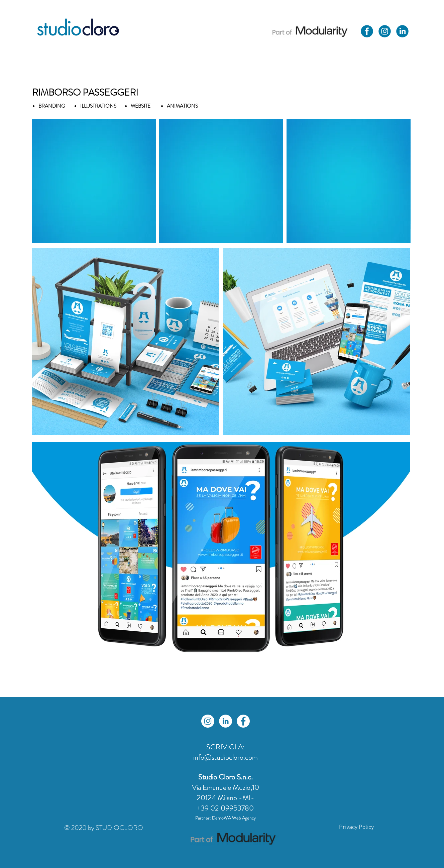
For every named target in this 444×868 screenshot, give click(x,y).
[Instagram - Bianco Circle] (208, 721)
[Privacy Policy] (356, 828)
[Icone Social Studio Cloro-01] (385, 31)
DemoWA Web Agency (234, 818)
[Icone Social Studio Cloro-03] (402, 31)
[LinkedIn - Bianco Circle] (226, 721)
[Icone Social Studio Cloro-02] (367, 31)
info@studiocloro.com (226, 757)
